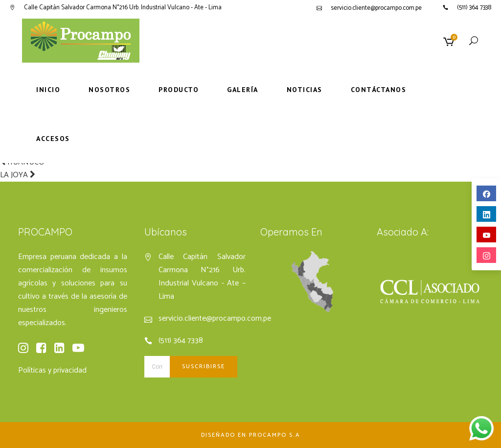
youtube (487, 235)
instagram (487, 256)
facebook (487, 194)
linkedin (487, 215)
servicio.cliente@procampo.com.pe (376, 8)
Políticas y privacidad (52, 370)
